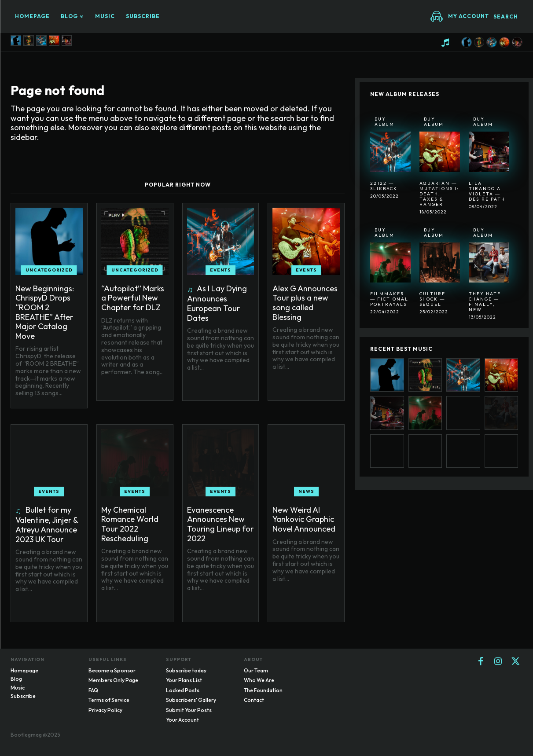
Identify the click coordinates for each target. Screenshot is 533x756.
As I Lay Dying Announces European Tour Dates (217, 303)
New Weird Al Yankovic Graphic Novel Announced (304, 519)
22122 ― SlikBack (384, 186)
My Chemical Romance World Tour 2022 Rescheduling (130, 524)
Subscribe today (186, 670)
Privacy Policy (105, 710)
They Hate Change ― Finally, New (485, 302)
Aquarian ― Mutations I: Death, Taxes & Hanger (439, 194)
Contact (254, 700)
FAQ (93, 690)
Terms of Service (109, 700)
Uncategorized (49, 270)
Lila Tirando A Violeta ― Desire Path (487, 191)
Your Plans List (184, 680)
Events (221, 270)
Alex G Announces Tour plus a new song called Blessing (305, 303)
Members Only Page (113, 680)
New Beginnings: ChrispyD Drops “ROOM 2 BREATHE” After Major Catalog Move (45, 312)
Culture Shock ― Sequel (432, 299)
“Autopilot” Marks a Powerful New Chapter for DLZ (133, 298)
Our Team (256, 670)
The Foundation (263, 690)
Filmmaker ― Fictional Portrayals (389, 299)
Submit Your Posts (189, 710)
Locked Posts (183, 690)
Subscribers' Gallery (191, 700)
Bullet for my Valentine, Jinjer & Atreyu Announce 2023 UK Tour (47, 525)
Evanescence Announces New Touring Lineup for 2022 (220, 524)
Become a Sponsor (112, 670)
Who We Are (259, 680)
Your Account (182, 720)
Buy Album (384, 122)
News (306, 491)
